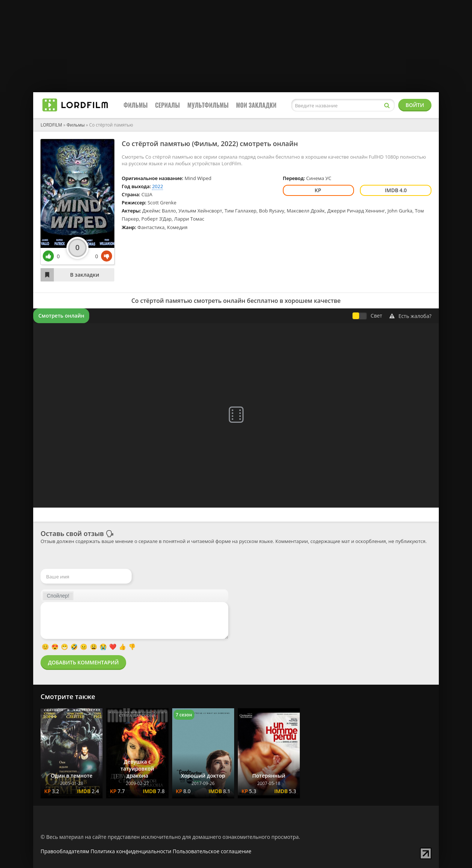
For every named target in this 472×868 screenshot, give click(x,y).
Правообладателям (65, 851)
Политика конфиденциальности (131, 851)
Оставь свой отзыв (72, 533)
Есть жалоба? (410, 316)
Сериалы (168, 105)
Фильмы (136, 105)
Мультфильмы (208, 105)
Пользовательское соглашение (212, 851)
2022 (228, 143)
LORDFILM (51, 125)
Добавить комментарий (83, 662)
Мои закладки (256, 105)
